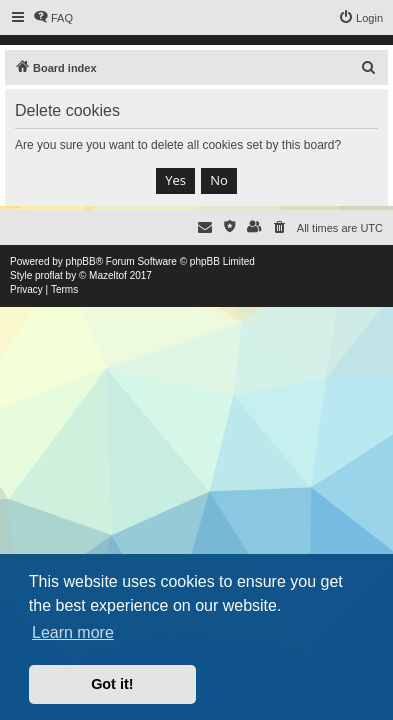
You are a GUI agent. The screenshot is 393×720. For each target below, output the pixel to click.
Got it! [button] (112, 684)
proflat (49, 275)
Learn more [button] (73, 632)
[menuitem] (53, 18)
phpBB (81, 261)
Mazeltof (108, 275)
